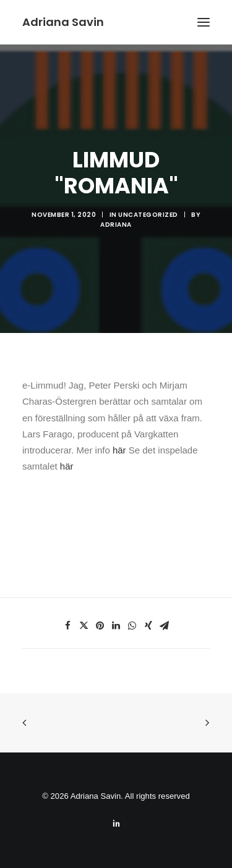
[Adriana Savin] (63, 22)
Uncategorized (148, 215)
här (119, 450)
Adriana (116, 225)
